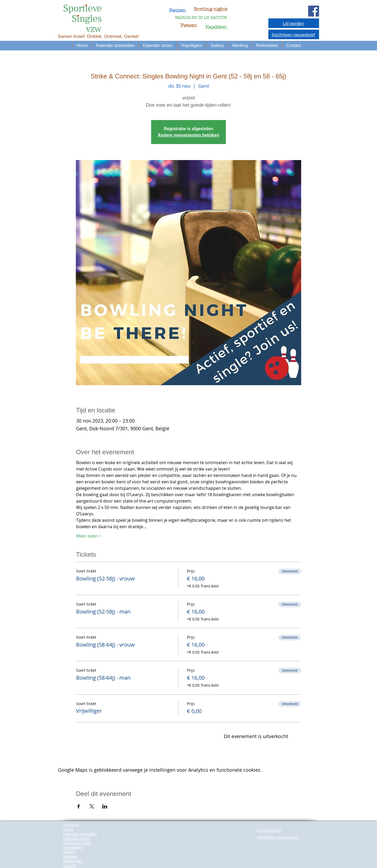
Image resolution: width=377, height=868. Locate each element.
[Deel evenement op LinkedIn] (105, 806)
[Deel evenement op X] (92, 806)
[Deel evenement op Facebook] (79, 806)
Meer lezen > (89, 536)
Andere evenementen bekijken (189, 135)
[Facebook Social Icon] (314, 11)
